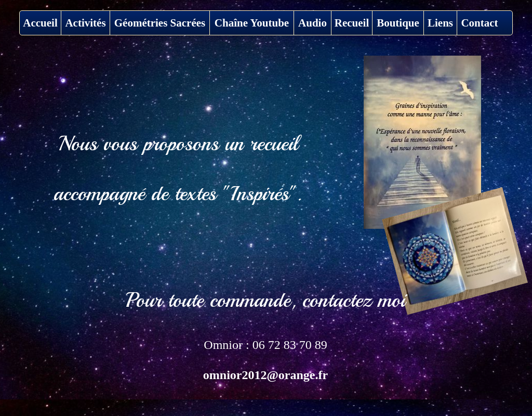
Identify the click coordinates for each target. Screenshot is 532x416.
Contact (479, 23)
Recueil (352, 23)
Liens (440, 23)
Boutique (398, 23)
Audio (312, 23)
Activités (85, 23)
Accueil (40, 23)
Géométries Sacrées (160, 23)
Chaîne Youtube (252, 23)
